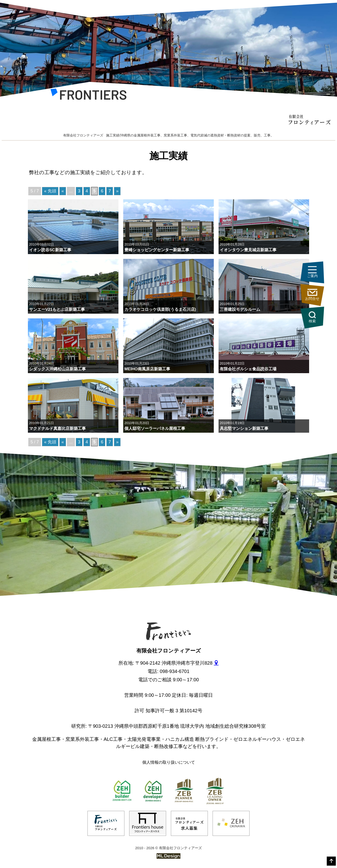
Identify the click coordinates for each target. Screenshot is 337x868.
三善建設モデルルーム (240, 309)
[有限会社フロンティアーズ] (88, 96)
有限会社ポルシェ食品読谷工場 (248, 369)
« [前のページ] (63, 442)
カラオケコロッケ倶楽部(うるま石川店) (160, 309)
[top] (331, 861)
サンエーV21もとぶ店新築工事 (57, 309)
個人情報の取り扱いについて (169, 762)
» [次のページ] (117, 442)
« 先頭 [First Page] (50, 442)
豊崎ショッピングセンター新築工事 (157, 250)
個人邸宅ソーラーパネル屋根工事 (155, 429)
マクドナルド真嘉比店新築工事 (57, 429)
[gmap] (216, 663)
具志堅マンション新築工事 (244, 429)
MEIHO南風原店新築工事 (147, 369)
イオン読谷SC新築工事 (50, 250)
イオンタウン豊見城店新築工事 (248, 250)
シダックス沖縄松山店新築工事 (57, 369)
